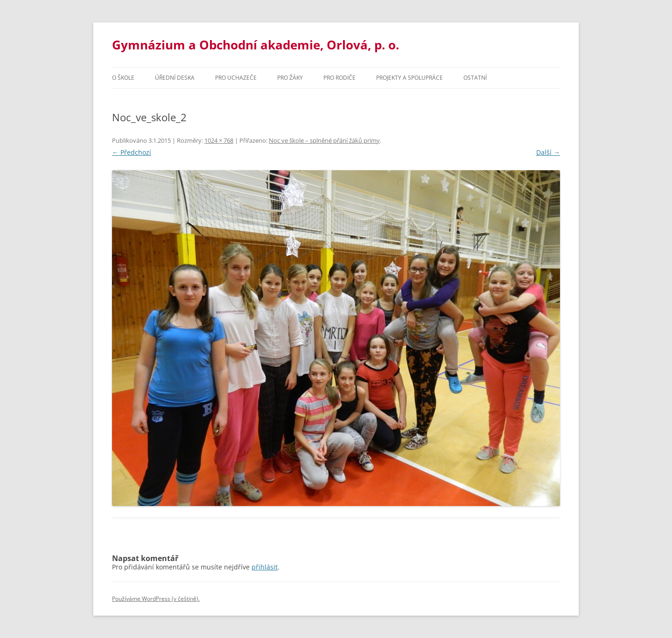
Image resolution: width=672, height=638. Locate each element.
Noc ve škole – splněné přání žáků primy (324, 140)
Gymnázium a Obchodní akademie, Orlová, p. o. (255, 45)
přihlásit (265, 567)
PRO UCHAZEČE (236, 78)
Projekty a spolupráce (409, 78)
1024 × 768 (219, 140)
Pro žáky (290, 78)
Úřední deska (175, 78)
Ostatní (475, 78)
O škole (123, 78)
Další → (548, 152)
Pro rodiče (339, 78)
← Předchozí (132, 152)
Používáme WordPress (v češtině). (156, 599)
